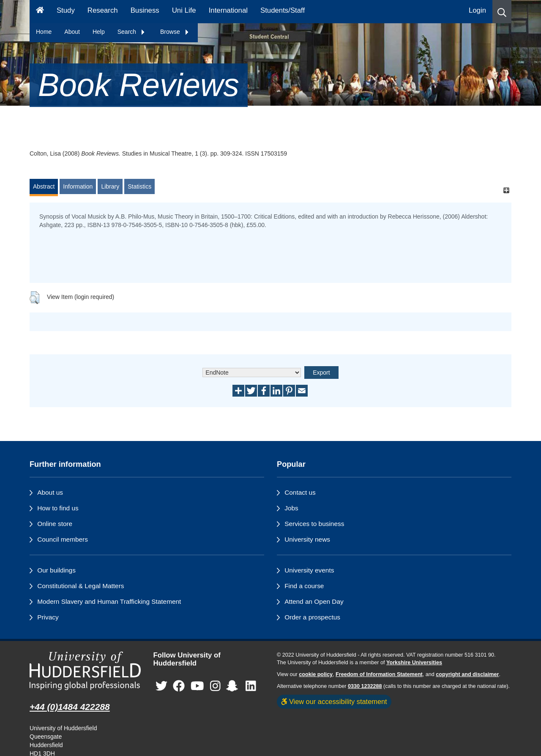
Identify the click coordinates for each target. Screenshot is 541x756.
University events (309, 570)
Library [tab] (110, 186)
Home (44, 32)
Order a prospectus (312, 617)
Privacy (48, 617)
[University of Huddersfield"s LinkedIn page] (251, 686)
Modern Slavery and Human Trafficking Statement (109, 601)
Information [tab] (78, 186)
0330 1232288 (365, 686)
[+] (506, 190)
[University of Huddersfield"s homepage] (85, 671)
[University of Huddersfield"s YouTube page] (197, 686)
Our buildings (56, 570)
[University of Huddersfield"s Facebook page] (179, 686)
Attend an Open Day (314, 601)
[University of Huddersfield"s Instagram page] (215, 686)
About (72, 32)
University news (307, 539)
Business (145, 10)
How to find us (58, 508)
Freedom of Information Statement (379, 674)
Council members (63, 539)
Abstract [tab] (44, 186)
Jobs (291, 508)
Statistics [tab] (139, 186)
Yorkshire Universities (414, 663)
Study (66, 10)
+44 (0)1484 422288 (70, 707)
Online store (55, 524)
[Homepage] (40, 12)
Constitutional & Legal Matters (81, 586)
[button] (502, 12)
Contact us (300, 492)
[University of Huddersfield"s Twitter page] (161, 686)
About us (50, 492)
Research (103, 10)
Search (131, 32)
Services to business (314, 524)
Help (99, 32)
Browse (175, 32)
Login (477, 10)
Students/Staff (283, 10)
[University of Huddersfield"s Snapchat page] (234, 686)
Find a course (304, 586)
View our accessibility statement (334, 701)
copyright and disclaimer (467, 674)
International (228, 10)
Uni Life (184, 10)
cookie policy (316, 674)
